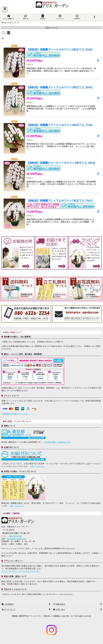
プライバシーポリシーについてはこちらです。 (21, 571)
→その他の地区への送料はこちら (57, 442)
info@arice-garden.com (16, 539)
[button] (5, 9)
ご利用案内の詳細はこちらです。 (15, 414)
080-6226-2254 (15, 536)
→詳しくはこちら (37, 466)
